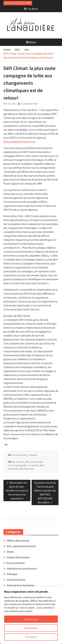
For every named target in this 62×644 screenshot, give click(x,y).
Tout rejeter (31, 637)
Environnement (19, 455)
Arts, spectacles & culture (21, 546)
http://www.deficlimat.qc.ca (19, 142)
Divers (10, 552)
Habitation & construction (22, 568)
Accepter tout (31, 619)
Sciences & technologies (21, 585)
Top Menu (31, 9)
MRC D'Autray (18, 462)
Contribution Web (29, 104)
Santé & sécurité (16, 580)
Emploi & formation (18, 557)
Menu (31, 42)
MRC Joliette (32, 462)
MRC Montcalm (27, 469)
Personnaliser (31, 628)
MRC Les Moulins (31, 465)
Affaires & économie (18, 541)
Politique (33, 455)
